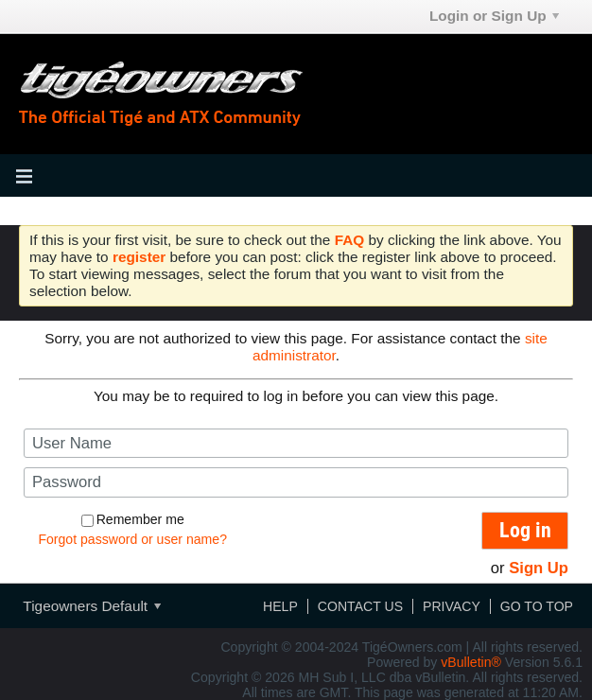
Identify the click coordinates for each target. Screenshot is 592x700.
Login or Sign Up (494, 16)
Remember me (133, 519)
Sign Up (539, 568)
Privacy (452, 606)
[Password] (296, 482)
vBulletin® (471, 662)
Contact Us (360, 606)
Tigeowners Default (92, 606)
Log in (525, 530)
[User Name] (296, 443)
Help (280, 606)
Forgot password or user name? (132, 539)
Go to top (537, 606)
